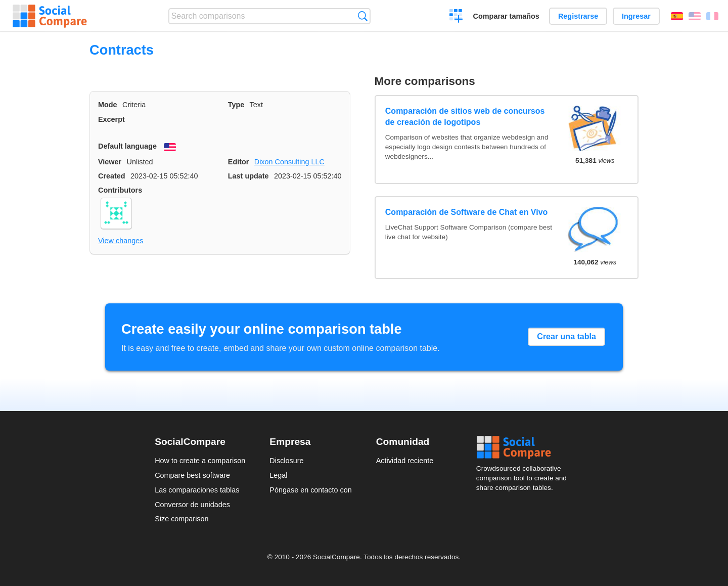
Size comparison (181, 519)
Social (525, 447)
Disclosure (286, 461)
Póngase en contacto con (310, 490)
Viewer (110, 162)
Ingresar (636, 16)
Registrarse (578, 16)
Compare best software (192, 475)
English (695, 16)
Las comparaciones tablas (197, 490)
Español (677, 16)
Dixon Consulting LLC (289, 162)
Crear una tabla (566, 336)
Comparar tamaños (506, 16)
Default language (127, 146)
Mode (108, 105)
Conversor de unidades (192, 505)
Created (112, 176)
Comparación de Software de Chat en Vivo (467, 212)
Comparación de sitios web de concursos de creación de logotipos (465, 117)
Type (236, 105)
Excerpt (111, 119)
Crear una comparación (456, 17)
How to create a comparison (200, 461)
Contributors (120, 190)
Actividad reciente (405, 461)
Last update (248, 176)
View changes (121, 241)
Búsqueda (363, 16)
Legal (278, 475)
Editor (239, 162)
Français (712, 16)
